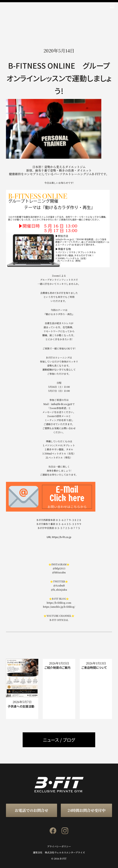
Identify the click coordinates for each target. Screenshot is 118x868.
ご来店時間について (94, 667)
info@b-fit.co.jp (60, 404)
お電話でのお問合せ (32, 810)
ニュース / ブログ (59, 740)
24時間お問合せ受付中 (86, 810)
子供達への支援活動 (21, 706)
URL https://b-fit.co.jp (59, 537)
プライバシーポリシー (59, 846)
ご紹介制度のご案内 (57, 667)
